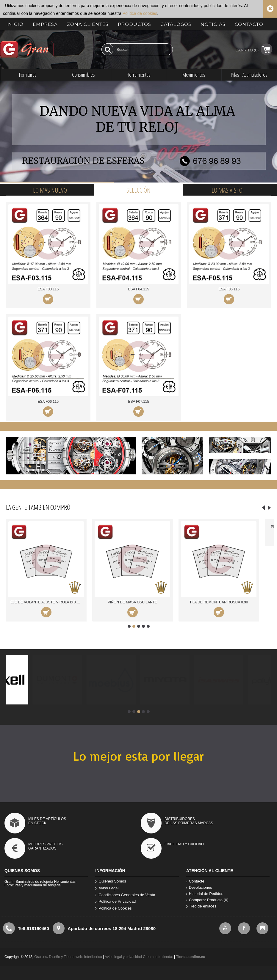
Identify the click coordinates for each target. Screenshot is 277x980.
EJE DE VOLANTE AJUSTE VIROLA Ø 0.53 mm (47, 602)
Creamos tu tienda (157, 957)
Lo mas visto (227, 190)
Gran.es (41, 957)
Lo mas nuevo (50, 190)
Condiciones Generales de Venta (125, 895)
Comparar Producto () (207, 900)
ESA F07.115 (138, 402)
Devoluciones (199, 887)
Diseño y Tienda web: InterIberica (76, 957)
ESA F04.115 (138, 289)
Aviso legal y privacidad (124, 957)
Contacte (195, 881)
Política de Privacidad (115, 902)
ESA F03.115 (48, 289)
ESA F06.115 (48, 402)
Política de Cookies (113, 909)
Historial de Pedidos (205, 894)
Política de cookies (140, 13)
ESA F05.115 (229, 289)
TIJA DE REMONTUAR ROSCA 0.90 (219, 602)
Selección (138, 190)
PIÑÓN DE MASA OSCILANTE (132, 602)
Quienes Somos (111, 881)
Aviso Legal (107, 888)
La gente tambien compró (38, 507)
